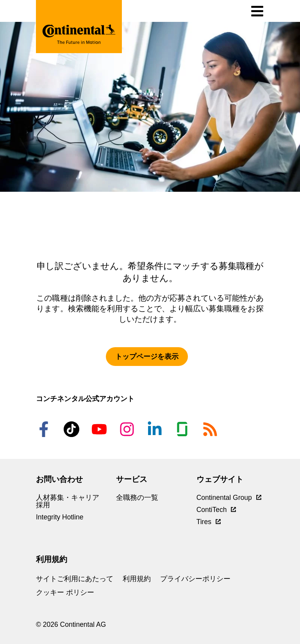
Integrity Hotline (60, 517)
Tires (209, 522)
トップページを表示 (147, 357)
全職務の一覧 (137, 498)
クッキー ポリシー (65, 592)
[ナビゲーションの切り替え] (257, 11)
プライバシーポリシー (195, 579)
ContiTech (216, 510)
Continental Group (229, 498)
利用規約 (137, 579)
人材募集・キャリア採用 (68, 501)
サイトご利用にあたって (75, 579)
